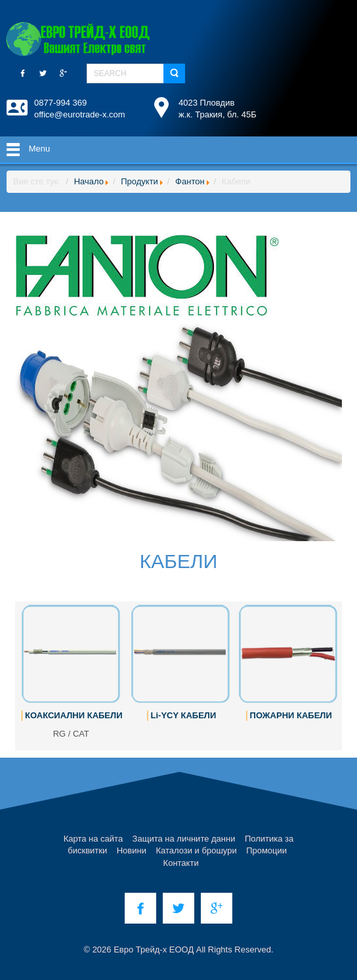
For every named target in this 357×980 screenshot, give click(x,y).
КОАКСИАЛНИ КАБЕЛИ (73, 715)
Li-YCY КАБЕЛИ (184, 715)
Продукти (139, 181)
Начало (89, 181)
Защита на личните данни (184, 839)
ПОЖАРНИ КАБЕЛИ (291, 715)
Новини (132, 850)
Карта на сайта (93, 839)
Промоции (266, 850)
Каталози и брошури (196, 850)
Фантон (190, 181)
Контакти (181, 863)
